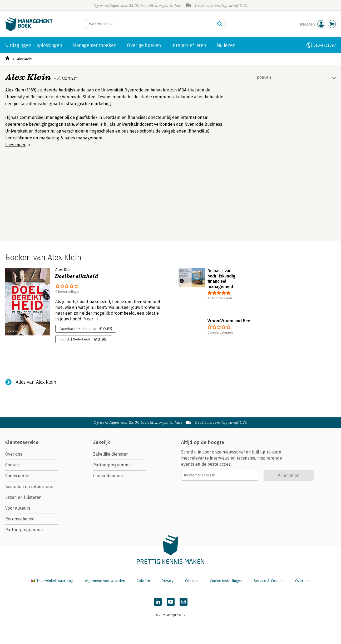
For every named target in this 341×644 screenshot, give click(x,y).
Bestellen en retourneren (30, 487)
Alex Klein (24, 59)
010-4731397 (325, 45)
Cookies (192, 581)
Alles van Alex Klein (36, 382)
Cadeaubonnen (108, 476)
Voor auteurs (18, 508)
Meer (88, 319)
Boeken (264, 77)
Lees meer (15, 145)
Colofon (143, 581)
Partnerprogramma (24, 530)
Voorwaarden (18, 476)
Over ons (14, 454)
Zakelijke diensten (111, 454)
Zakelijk (102, 442)
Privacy (167, 581)
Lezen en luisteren (23, 497)
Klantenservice (22, 442)
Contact (13, 465)
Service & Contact (269, 581)
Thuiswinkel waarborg (53, 581)
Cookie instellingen (226, 581)
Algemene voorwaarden (105, 581)
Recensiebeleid (20, 519)
